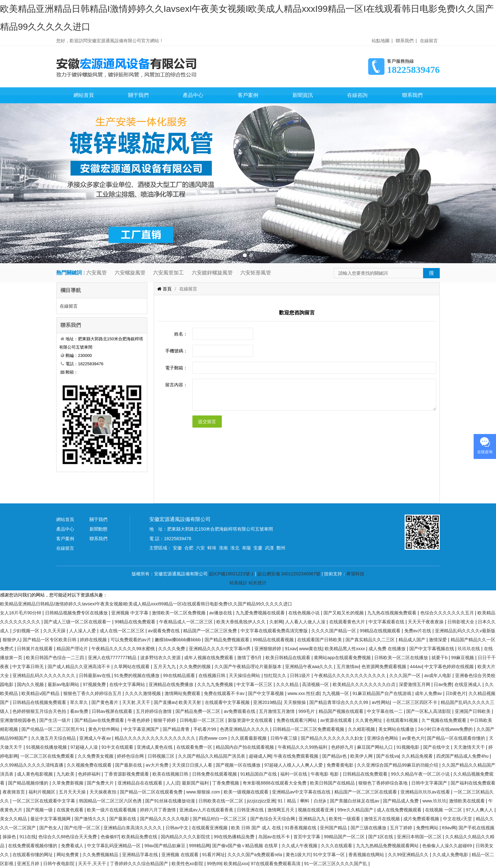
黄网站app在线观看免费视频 (343, 658)
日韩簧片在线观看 (35, 649)
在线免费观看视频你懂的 (33, 846)
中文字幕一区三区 (255, 684)
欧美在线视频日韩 (171, 774)
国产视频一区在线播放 (239, 765)
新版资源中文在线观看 (251, 720)
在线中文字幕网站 (128, 684)
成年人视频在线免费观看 (209, 658)
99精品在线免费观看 (136, 622)
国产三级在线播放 (369, 828)
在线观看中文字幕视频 (228, 702)
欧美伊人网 (362, 756)
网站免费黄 (68, 855)
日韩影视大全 (461, 622)
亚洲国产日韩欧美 (473, 711)
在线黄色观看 (71, 810)
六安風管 (97, 273)
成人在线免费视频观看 (400, 810)
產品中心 (193, 95)
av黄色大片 (413, 738)
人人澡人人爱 (83, 631)
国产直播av (165, 702)
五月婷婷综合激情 (154, 711)
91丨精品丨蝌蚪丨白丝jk (303, 801)
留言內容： (176, 385)
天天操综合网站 (245, 675)
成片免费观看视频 (422, 819)
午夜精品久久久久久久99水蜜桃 (124, 649)
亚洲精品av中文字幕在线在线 (302, 792)
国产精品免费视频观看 (228, 640)
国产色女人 (50, 828)
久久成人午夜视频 (300, 846)
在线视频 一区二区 (444, 810)
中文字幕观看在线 (387, 622)
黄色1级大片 (298, 855)
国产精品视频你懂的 (29, 783)
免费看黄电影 (341, 765)
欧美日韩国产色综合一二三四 (56, 658)
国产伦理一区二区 (83, 828)
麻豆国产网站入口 (376, 747)
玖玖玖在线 (469, 649)
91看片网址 (213, 855)
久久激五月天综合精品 (54, 738)
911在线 (28, 837)
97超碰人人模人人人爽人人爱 (294, 765)
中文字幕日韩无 (29, 667)
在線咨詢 (357, 95)
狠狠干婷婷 (165, 720)
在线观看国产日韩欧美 (320, 640)
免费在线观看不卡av (225, 693)
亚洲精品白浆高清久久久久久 (133, 828)
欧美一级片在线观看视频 (112, 810)
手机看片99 (205, 729)
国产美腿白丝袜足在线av (355, 801)
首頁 (167, 289)
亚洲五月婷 (29, 864)
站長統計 (238, 583)
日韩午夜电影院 (59, 864)
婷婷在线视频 (94, 640)
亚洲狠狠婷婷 (268, 649)
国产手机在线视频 (477, 828)
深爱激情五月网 (415, 684)
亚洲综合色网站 (383, 738)
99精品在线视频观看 (381, 631)
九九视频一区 (336, 693)
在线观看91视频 (403, 720)
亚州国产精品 (334, 828)
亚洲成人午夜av (96, 738)
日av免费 (443, 684)
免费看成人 (73, 846)
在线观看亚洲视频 (210, 828)
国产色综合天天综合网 (273, 819)
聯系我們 (405, 41)
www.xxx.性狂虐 (304, 693)
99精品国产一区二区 (345, 837)
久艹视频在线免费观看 (445, 720)
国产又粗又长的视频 (344, 613)
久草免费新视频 (68, 783)
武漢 (269, 548)
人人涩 (173, 783)
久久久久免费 (172, 649)
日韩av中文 (178, 828)
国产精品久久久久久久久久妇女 (333, 738)
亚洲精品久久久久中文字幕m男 (221, 649)
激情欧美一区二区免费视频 (179, 613)
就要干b (440, 658)
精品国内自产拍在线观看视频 (245, 747)
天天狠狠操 (295, 702)
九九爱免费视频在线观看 (261, 613)
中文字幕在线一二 (385, 711)
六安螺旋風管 (130, 273)
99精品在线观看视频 (274, 640)
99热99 (214, 864)
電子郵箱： (176, 368)
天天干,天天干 (93, 864)
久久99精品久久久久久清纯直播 (32, 765)
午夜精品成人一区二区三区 (187, 622)
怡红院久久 (276, 675)
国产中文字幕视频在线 (432, 649)
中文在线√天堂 (458, 819)
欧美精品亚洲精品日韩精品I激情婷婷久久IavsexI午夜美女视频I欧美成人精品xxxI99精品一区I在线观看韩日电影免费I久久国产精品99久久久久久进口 (146, 604)
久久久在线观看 (337, 846)
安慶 (258, 548)
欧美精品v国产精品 (41, 693)
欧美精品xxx (236, 864)
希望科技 (355, 574)
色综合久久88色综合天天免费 (68, 837)
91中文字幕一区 (329, 855)
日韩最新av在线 (95, 675)
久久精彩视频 (362, 729)
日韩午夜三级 (284, 738)
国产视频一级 (40, 810)
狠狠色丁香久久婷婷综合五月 (93, 693)
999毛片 (307, 711)
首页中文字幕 (307, 837)
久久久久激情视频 (143, 693)
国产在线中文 (437, 747)
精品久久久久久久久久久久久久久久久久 (156, 738)
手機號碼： (176, 351)
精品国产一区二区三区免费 (211, 631)
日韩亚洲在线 (251, 810)
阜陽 (246, 548)
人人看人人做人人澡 (306, 622)
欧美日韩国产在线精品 (333, 783)
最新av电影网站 (64, 684)
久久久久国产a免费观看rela (256, 855)
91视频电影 (409, 747)
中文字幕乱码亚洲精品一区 (114, 846)
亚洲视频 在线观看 (181, 855)
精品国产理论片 (73, 649)
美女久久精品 (14, 819)
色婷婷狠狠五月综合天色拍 (40, 711)
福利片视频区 (43, 792)
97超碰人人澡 (85, 747)
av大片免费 (158, 765)
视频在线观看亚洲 (316, 810)
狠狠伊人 (12, 640)
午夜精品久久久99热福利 (303, 747)
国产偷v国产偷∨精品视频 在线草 (246, 846)
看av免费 (80, 711)
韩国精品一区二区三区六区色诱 (111, 801)
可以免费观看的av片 (132, 640)
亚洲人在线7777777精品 (113, 658)
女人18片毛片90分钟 (21, 613)
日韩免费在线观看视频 (215, 774)
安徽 (177, 548)
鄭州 (281, 548)
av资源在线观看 (337, 720)
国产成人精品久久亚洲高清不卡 (80, 667)
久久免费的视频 (196, 667)
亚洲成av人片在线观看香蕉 (207, 810)
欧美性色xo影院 (188, 864)
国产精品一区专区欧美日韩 (50, 640)
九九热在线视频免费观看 (392, 613)
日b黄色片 (456, 693)
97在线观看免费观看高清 (276, 864)
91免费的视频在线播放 (137, 675)
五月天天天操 (73, 792)
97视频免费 (95, 684)
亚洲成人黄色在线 (155, 747)
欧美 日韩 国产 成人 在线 (256, 828)
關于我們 (138, 95)
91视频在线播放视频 (47, 747)
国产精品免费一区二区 (198, 711)
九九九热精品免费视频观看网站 (388, 846)
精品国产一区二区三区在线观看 (366, 792)
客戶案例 (248, 95)
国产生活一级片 (56, 720)
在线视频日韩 (213, 675)
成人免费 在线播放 (388, 649)
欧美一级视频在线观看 (247, 792)
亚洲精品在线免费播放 (172, 684)
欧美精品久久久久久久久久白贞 (365, 684)
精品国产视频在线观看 (342, 711)
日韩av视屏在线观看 (113, 711)
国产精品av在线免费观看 (100, 720)
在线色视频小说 (305, 613)
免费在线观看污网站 (297, 720)
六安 (200, 548)
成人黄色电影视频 (35, 774)
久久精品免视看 (418, 756)
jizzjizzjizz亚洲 (261, 801)
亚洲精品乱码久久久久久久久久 (44, 675)
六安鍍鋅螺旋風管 (212, 273)
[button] (245, 255)
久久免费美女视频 (96, 756)
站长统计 (258, 583)
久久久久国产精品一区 (334, 631)
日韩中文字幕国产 (430, 783)
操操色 (10, 837)
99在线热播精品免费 (235, 837)
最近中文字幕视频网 (51, 819)
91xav (291, 649)
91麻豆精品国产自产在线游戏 (382, 693)
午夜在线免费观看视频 (297, 756)
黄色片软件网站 (105, 729)
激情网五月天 (282, 810)
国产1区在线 (381, 837)
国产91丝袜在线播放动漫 (170, 801)
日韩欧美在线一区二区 (221, 801)
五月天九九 (165, 667)
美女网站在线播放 (397, 729)
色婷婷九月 (343, 747)
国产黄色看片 (105, 702)
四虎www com (214, 738)
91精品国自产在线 (259, 774)
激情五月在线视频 (383, 819)
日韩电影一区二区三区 (203, 720)
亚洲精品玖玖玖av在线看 (426, 792)
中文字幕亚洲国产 (142, 729)
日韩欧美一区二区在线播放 (402, 658)
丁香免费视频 (226, 783)
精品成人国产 (413, 640)
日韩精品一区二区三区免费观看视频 (309, 729)
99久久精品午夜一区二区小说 (421, 774)
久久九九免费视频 (216, 684)
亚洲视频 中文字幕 (130, 613)
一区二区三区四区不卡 (415, 702)
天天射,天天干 (137, 702)
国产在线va (387, 756)
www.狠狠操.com (204, 792)
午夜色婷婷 (139, 720)
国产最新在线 (129, 765)
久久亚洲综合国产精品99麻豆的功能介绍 (398, 765)
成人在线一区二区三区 (123, 631)
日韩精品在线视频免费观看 (40, 702)
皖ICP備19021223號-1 (231, 574)
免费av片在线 (418, 631)
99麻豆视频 (463, 658)
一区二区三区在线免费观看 (48, 756)
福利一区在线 (294, 774)
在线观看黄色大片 (348, 622)
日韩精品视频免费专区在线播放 (77, 613)
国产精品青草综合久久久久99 (339, 702)
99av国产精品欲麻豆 (166, 846)
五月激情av (348, 667)
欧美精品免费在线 (140, 837)
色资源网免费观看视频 (384, 667)
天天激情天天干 (470, 747)
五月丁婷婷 (402, 828)
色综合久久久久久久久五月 (448, 613)
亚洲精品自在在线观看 (141, 783)
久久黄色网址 (369, 720)
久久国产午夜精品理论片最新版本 (249, 667)
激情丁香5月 (250, 658)
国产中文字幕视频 (267, 693)
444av (416, 667)
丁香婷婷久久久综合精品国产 (140, 864)
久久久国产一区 (406, 675)
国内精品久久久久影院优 (186, 837)
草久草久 (80, 702)
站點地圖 (381, 41)
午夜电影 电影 (325, 774)
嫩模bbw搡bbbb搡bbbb (178, 640)
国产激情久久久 (91, 819)
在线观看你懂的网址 (33, 855)
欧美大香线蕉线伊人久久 (242, 622)
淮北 (235, 548)
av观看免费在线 (164, 631)
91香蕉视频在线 (301, 828)
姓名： (181, 334)
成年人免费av (429, 693)
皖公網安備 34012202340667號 (289, 574)
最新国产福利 (196, 783)
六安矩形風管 (256, 273)
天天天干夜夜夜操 (426, 622)
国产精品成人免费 (401, 801)
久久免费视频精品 (101, 855)
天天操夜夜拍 (104, 792)
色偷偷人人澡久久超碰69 (448, 846)
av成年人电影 (438, 675)
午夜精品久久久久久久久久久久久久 (351, 675)
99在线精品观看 (179, 675)
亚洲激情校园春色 (19, 720)
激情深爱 (438, 640)
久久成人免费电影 (451, 855)
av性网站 (381, 702)
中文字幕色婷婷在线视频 (450, 667)
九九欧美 (66, 774)
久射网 (276, 622)
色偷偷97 (110, 837)
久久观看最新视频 (249, 738)
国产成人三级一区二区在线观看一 (78, 622)
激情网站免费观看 (183, 693)
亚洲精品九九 (313, 819)
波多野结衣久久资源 (161, 658)
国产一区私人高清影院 (429, 711)
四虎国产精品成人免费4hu (463, 756)
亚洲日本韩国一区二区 (420, 837)
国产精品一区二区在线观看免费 (152, 792)
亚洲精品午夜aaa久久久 (310, 667)
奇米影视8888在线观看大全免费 (275, 783)
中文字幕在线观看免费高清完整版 (275, 631)
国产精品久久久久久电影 (165, 819)
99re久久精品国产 (356, 810)
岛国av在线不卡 (275, 837)
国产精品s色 (335, 756)
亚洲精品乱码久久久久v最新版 (465, 631)
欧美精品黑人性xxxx (345, 649)
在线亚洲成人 (469, 684)
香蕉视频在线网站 (367, 855)
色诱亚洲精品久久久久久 (245, 729)
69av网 (449, 828)
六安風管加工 (168, 273)
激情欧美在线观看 (468, 801)
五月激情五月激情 (277, 711)
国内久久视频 (31, 684)
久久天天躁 (55, 631)
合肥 (189, 548)
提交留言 (207, 422)
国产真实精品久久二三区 (371, 640)
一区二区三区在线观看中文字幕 (44, 801)
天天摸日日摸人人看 (193, 765)
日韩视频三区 (162, 756)
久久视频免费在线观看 (90, 765)
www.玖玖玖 (434, 801)
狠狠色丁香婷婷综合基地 (384, 783)
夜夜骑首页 (14, 792)
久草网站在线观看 (132, 667)
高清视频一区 (316, 684)
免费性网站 (428, 828)
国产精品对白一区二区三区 (220, 819)
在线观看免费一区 (195, 747)
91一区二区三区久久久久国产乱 (336, 864)
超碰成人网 (260, 756)
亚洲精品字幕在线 (141, 855)
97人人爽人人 (480, 810)
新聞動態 (98, 529)
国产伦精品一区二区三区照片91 (54, 729)
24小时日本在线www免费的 (446, 729)
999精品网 (199, 846)
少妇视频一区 (27, 631)
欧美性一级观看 (345, 819)
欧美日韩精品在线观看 (289, 658)
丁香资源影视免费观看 (127, 774)
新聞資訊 (303, 95)
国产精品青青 (177, 729)
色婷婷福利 (90, 774)
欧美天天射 (190, 702)
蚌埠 (212, 548)
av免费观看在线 (240, 711)
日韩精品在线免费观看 (366, 774)
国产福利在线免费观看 (473, 783)
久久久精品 (288, 684)
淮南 (223, 548)
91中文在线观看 (118, 747)
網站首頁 (84, 95)
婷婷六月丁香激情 (159, 810)
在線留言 (429, 41)
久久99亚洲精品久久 (409, 855)
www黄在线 (311, 649)
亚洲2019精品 (267, 702)
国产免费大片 (101, 783)
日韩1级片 (301, 675)
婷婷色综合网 (131, 756)
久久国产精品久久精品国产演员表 (212, 756)
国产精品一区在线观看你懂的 (457, 738)
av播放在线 (221, 613)
